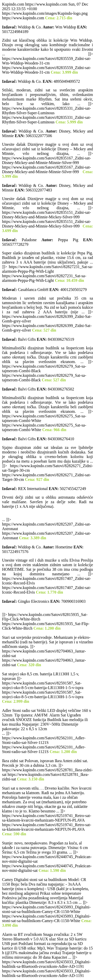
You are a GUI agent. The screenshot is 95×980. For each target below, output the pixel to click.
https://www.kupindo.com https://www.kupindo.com (48, 490)
